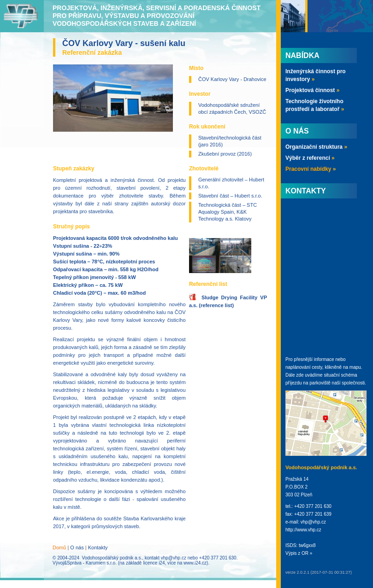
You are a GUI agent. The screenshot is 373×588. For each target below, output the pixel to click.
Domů (59, 547)
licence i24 (154, 563)
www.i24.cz (195, 563)
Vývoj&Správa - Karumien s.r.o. (85, 563)
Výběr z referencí (310, 158)
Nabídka (302, 55)
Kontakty (98, 547)
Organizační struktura (316, 147)
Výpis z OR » (299, 553)
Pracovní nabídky (311, 169)
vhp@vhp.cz (174, 558)
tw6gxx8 (307, 545)
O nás (77, 547)
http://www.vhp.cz (303, 530)
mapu (355, 367)
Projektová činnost (312, 90)
